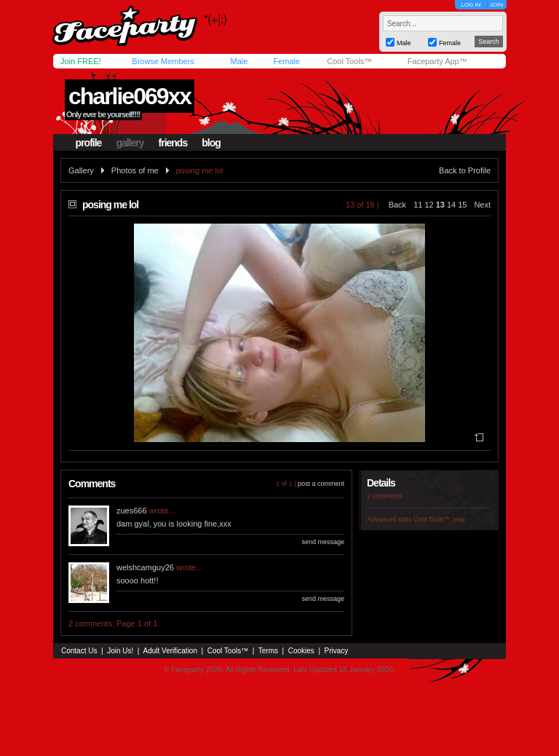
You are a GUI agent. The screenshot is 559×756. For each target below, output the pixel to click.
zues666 (132, 511)
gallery (130, 143)
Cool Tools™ (349, 61)
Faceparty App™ (437, 61)
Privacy (337, 651)
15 (462, 205)
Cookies (301, 651)
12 (429, 205)
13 (440, 205)
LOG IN (471, 5)
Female (286, 61)
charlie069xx (130, 96)
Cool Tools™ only (439, 519)
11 (418, 205)
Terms (268, 651)
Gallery (81, 170)
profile (89, 143)
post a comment (321, 484)
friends (173, 143)
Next (482, 205)
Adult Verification (170, 651)
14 (451, 205)
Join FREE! (81, 61)
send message (323, 542)
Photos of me (135, 170)
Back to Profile (465, 170)
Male (239, 61)
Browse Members (163, 61)
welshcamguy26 (145, 567)
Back (397, 205)
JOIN (496, 5)
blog (211, 143)
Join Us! (120, 651)
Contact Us (79, 651)
